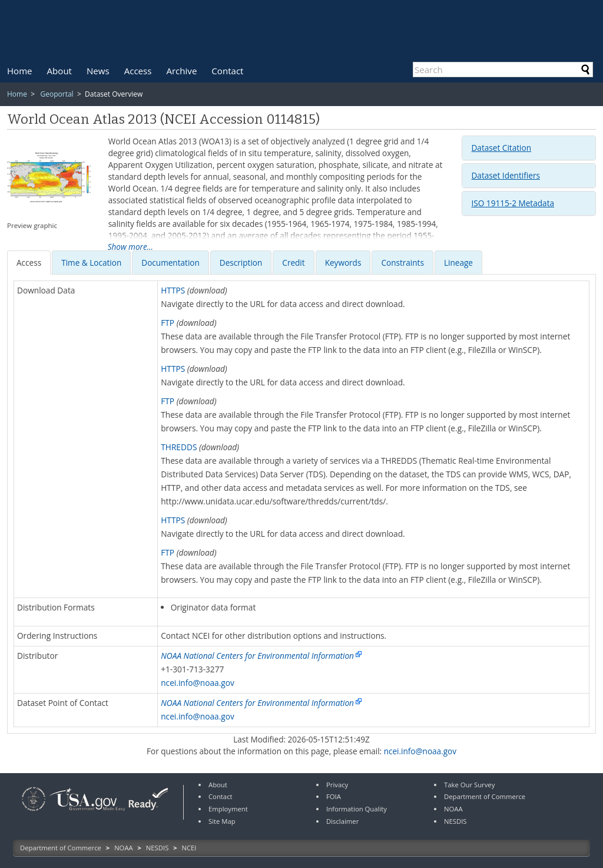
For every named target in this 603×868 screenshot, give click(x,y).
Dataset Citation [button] (501, 148)
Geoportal (57, 94)
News (98, 71)
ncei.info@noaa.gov (198, 683)
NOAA (124, 848)
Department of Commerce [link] (485, 796)
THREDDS (179, 447)
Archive (181, 71)
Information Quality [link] (357, 809)
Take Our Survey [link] (469, 785)
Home (20, 71)
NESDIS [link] (455, 821)
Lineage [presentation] (458, 263)
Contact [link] (221, 796)
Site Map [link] (222, 821)
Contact (227, 71)
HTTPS (173, 290)
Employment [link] (228, 809)
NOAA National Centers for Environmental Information (257, 656)
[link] (34, 812)
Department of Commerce (61, 848)
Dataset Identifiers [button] (505, 175)
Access (138, 71)
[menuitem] (20, 71)
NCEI (189, 848)
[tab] (529, 148)
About (59, 71)
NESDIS (157, 848)
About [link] (218, 785)
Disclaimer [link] (342, 821)
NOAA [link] (453, 809)
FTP (168, 323)
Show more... (130, 247)
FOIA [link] (334, 796)
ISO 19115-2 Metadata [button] (513, 203)
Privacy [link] (337, 785)
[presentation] (29, 263)
